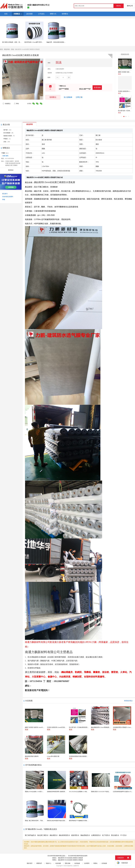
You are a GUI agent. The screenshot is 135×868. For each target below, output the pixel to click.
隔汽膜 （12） (8, 130)
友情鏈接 (104, 863)
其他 (12, 49)
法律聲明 (87, 863)
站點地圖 (58, 863)
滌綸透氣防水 (85, 835)
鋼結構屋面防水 (64, 835)
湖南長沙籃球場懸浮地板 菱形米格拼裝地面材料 (61, 821)
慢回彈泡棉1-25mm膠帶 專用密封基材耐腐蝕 (38, 42)
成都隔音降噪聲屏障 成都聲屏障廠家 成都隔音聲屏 (62, 792)
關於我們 (30, 863)
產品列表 (7, 49)
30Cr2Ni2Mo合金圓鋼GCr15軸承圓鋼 (80, 792)
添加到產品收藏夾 (8, 197)
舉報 (16, 104)
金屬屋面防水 (96, 835)
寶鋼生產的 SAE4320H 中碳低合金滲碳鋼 (103, 792)
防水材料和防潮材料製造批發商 (78, 856)
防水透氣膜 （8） (9, 133)
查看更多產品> (129, 701)
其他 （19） (7, 142)
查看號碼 (97, 87)
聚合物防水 (115, 835)
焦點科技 (70, 866)
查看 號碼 (5, 156)
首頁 (1, 49)
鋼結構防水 (54, 835)
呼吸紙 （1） (7, 139)
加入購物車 (68, 97)
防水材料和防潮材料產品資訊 (56, 856)
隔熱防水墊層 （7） (9, 136)
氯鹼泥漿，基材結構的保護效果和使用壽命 (59, 42)
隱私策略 (68, 863)
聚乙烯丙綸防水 (31, 835)
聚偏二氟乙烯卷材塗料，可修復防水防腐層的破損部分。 (42, 821)
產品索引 (5, 194)
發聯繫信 (53, 97)
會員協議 (77, 863)
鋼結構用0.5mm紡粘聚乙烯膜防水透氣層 (70, 858)
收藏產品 (6, 104)
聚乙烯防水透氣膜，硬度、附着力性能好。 (15, 42)
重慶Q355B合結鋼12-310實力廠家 (35, 792)
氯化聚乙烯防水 (43, 835)
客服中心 (49, 863)
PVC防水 (123, 835)
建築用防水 (75, 835)
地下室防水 (106, 835)
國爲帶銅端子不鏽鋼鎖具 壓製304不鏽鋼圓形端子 (84, 821)
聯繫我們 (39, 863)
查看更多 (11, 170)
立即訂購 (79, 97)
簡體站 (95, 863)
